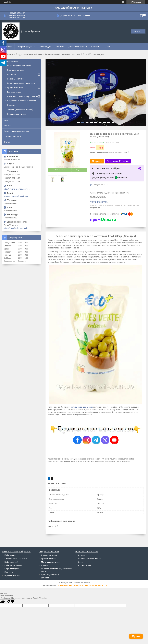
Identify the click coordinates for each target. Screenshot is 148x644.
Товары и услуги (24, 47)
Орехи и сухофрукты (50, 574)
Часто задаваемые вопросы (16, 131)
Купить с (119, 161)
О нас (108, 47)
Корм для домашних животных (21, 83)
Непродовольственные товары (21, 101)
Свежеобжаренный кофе (16, 559)
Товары (10, 54)
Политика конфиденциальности (94, 585)
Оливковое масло (49, 555)
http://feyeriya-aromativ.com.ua (17, 189)
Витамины (46, 578)
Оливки (39, 54)
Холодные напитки (16, 79)
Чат (136, 636)
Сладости (12, 74)
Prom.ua (87, 583)
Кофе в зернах (11, 555)
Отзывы (7, 126)
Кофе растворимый (13, 565)
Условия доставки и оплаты (90, 559)
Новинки (60, 47)
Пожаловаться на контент (68, 585)
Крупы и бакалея (49, 559)
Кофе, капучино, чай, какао (19, 66)
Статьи (7, 142)
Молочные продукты (51, 562)
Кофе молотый (11, 562)
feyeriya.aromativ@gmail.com (16, 196)
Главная (8, 47)
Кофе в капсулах (12, 569)
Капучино (9, 572)
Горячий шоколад (12, 575)
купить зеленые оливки (82, 407)
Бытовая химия (14, 92)
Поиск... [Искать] (138, 31)
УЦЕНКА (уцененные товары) (20, 109)
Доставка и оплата (78, 47)
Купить (98, 161)
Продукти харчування (17, 114)
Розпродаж (46, 47)
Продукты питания (24, 54)
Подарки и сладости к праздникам (23, 96)
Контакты (96, 47)
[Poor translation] (11, 602)
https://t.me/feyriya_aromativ (16, 228)
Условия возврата (86, 565)
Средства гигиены (15, 88)
